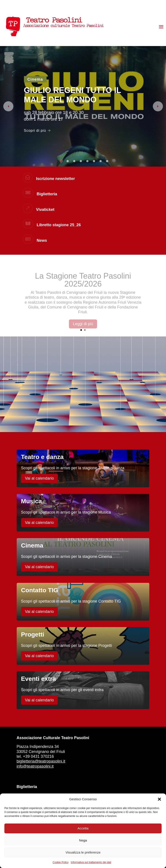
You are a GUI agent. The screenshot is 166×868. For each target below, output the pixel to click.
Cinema (35, 79)
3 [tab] (74, 161)
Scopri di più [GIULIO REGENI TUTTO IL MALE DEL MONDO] (37, 131)
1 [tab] (61, 161)
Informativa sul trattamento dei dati (91, 862)
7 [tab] (101, 161)
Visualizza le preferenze (83, 852)
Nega (83, 840)
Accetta (83, 828)
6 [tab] (94, 161)
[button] (159, 799)
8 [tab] (107, 161)
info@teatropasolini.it (35, 766)
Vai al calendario (40, 478)
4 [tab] (81, 161)
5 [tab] (87, 161)
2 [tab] (68, 161)
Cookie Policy (61, 862)
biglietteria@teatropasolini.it (41, 761)
